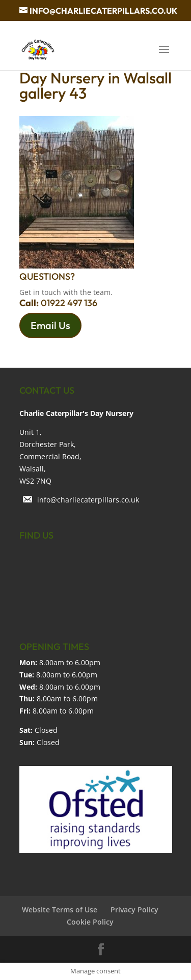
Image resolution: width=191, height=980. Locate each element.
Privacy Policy (134, 910)
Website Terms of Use (60, 910)
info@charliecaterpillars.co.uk (88, 500)
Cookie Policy (90, 922)
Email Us (50, 325)
